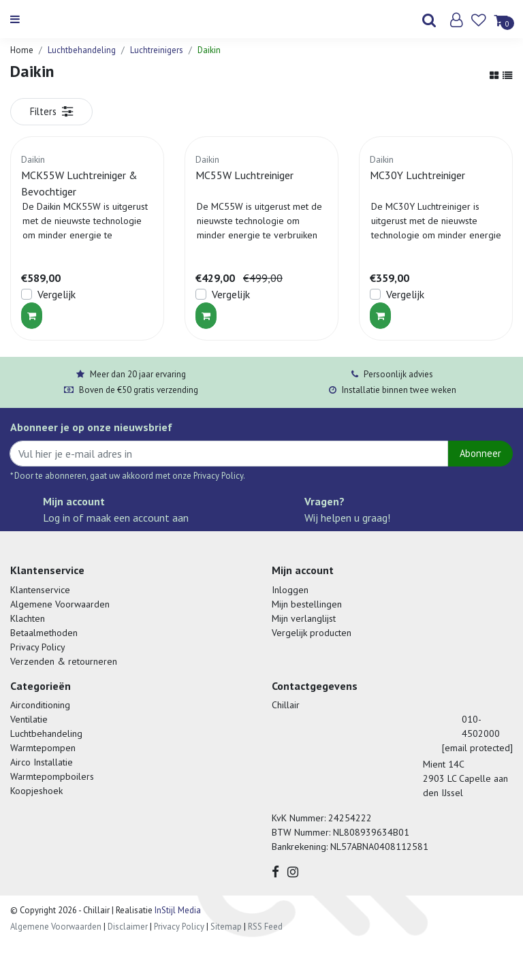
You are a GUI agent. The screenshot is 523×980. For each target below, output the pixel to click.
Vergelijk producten (312, 633)
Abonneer (480, 453)
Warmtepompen (43, 748)
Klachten (28, 618)
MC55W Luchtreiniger (244, 175)
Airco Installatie (42, 762)
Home (22, 50)
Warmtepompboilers (52, 776)
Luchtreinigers (157, 50)
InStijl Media (177, 910)
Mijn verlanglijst (304, 618)
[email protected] (477, 748)
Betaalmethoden (44, 633)
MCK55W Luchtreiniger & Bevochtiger (79, 183)
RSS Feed (265, 927)
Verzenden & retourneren (64, 661)
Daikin (209, 50)
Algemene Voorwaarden (60, 604)
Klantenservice (40, 590)
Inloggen (290, 590)
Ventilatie (29, 719)
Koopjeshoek (36, 791)
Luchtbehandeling (82, 50)
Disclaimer (128, 927)
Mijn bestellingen (307, 604)
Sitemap (226, 927)
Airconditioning (40, 705)
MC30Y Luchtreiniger (417, 175)
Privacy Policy (38, 647)
